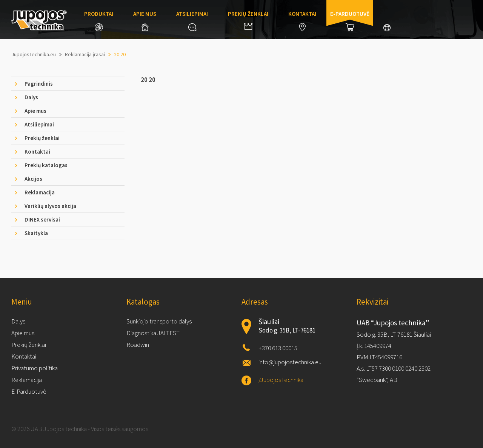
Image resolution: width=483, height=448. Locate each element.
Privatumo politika (35, 368)
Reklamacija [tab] (40, 192)
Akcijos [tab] (33, 179)
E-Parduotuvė (29, 391)
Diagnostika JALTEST (153, 333)
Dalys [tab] (31, 97)
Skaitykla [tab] (36, 233)
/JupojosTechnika (281, 380)
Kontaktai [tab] (37, 152)
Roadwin (138, 345)
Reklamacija (27, 380)
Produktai (99, 21)
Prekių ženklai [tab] (42, 138)
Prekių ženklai (248, 20)
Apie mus (145, 21)
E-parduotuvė (350, 21)
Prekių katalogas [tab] (46, 165)
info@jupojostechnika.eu (290, 362)
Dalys (18, 321)
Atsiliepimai (192, 21)
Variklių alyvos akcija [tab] (50, 206)
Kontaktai (302, 21)
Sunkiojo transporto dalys (159, 321)
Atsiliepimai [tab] (39, 124)
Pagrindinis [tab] (39, 84)
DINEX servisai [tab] (42, 219)
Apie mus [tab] (35, 111)
